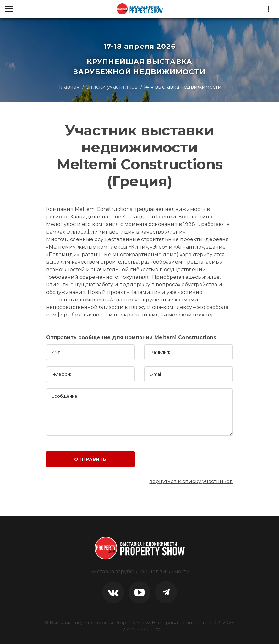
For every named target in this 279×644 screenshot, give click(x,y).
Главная (69, 87)
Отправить (90, 459)
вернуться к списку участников (191, 481)
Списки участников (112, 87)
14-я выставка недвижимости (183, 87)
